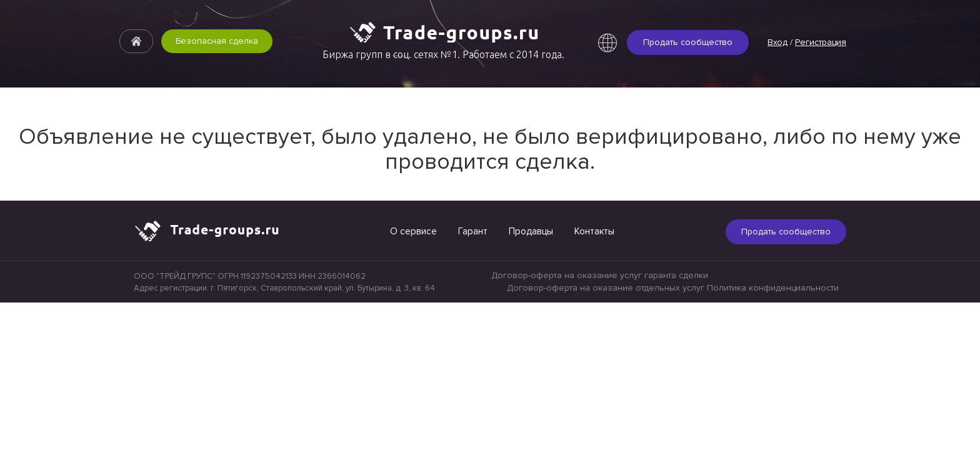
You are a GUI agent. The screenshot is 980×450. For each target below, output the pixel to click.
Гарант (473, 231)
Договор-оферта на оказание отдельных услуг (606, 288)
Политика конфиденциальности (773, 288)
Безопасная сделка (217, 42)
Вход (777, 42)
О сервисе (413, 231)
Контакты (594, 231)
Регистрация (821, 42)
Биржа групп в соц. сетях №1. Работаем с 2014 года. (443, 54)
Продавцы (531, 231)
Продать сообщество (688, 42)
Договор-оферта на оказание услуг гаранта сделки (600, 275)
